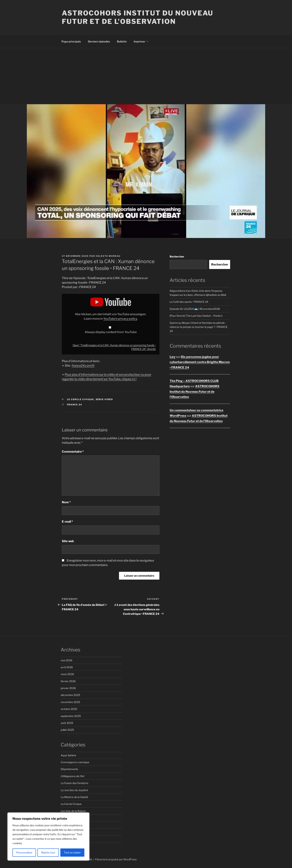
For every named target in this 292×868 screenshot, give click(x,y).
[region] (48, 837)
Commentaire (73, 452)
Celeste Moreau (108, 256)
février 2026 (68, 681)
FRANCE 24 (75, 405)
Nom (66, 502)
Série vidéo (104, 399)
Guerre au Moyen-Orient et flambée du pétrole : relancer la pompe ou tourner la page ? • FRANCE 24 (199, 327)
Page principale (71, 41)
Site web (68, 541)
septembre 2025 (71, 716)
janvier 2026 (68, 688)
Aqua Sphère (68, 755)
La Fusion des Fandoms (74, 783)
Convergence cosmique (75, 762)
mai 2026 (66, 660)
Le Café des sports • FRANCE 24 (189, 302)
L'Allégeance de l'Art (73, 776)
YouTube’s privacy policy (120, 319)
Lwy (173, 357)
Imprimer (141, 41)
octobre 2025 (69, 709)
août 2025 (67, 723)
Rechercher (177, 256)
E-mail (67, 522)
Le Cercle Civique (81, 399)
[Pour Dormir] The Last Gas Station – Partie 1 (196, 316)
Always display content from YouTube (111, 332)
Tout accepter (72, 852)
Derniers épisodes (99, 41)
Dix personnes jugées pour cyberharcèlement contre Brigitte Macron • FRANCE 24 (200, 362)
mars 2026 (67, 674)
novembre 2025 (70, 702)
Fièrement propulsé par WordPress (116, 859)
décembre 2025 (70, 695)
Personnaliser (24, 852)
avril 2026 (67, 667)
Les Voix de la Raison (73, 811)
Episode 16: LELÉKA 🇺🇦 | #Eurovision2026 (195, 309)
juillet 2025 (67, 730)
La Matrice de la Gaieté (74, 797)
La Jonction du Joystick (74, 790)
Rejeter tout (48, 852)
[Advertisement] (146, 76)
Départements (69, 769)
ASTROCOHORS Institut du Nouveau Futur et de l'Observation (138, 17)
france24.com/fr (83, 366)
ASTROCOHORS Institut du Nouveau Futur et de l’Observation (195, 392)
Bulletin (122, 41)
